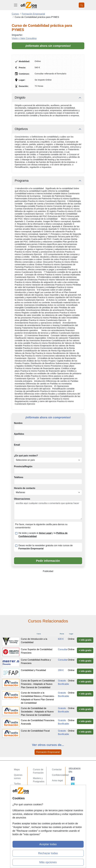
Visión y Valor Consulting (24, 38)
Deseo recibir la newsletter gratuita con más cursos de (46, 547)
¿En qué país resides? (26, 456)
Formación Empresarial (48, 752)
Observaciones (22, 499)
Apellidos (19, 434)
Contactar (57, 769)
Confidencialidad (60, 775)
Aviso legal (57, 780)
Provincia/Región (23, 466)
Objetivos (21, 129)
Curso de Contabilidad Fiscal (35, 731)
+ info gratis (85, 640)
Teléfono (19, 477)
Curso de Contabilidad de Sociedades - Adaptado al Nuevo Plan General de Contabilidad (37, 712)
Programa (22, 181)
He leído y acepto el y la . (43, 535)
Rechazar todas (48, 853)
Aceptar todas (48, 844)
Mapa (17, 769)
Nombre (18, 423)
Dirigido (20, 98)
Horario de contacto (25, 488)
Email (17, 445)
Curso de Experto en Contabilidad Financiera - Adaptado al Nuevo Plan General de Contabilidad (38, 684)
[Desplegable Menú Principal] (16, 5)
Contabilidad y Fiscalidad (33, 670)
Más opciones (48, 862)
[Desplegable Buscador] (82, 5)
